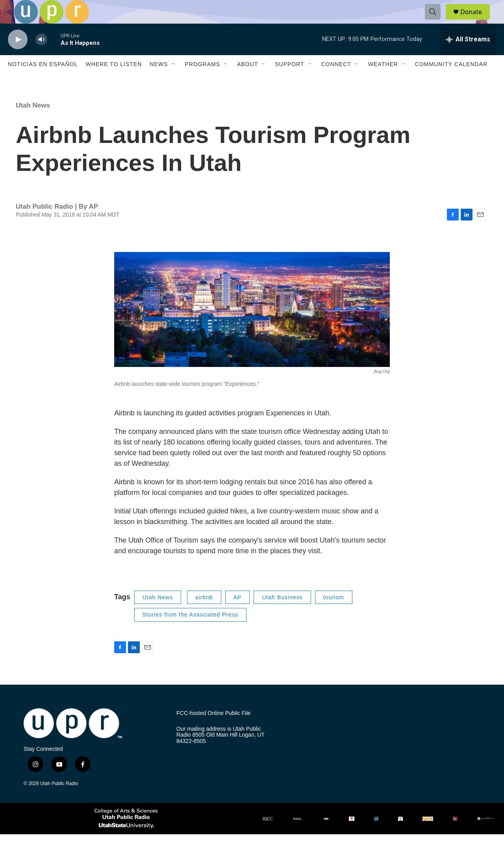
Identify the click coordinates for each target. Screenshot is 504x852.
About (247, 82)
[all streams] (468, 57)
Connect (336, 82)
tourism (334, 615)
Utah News (33, 123)
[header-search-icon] (436, 21)
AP (238, 615)
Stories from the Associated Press (190, 632)
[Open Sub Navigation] (174, 82)
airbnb (204, 615)
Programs (202, 82)
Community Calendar (451, 82)
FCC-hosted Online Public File (213, 731)
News (159, 82)
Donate (476, 21)
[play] (18, 57)
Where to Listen (114, 82)
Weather (383, 82)
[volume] (41, 57)
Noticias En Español (43, 82)
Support (289, 82)
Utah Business (282, 615)
